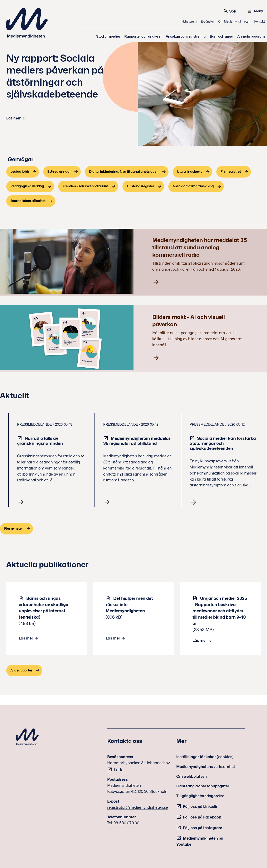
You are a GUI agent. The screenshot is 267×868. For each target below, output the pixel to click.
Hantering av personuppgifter (203, 786)
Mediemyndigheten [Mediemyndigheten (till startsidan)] (27, 23)
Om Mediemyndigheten (234, 21)
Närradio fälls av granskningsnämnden (40, 441)
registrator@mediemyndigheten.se (138, 807)
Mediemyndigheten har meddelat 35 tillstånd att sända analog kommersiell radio (200, 247)
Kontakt (260, 21)
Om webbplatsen (191, 776)
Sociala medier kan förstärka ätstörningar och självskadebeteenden (223, 443)
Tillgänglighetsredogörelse (200, 796)
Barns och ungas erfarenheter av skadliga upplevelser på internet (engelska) (44, 608)
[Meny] (256, 11)
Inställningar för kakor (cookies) (205, 757)
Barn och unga (222, 36)
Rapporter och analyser (143, 36)
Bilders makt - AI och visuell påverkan (189, 321)
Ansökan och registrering (186, 36)
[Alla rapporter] (24, 671)
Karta (119, 770)
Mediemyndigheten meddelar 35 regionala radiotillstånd (137, 441)
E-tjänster (207, 21)
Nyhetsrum (189, 21)
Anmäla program (251, 36)
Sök (230, 11)
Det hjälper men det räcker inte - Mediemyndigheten (129, 605)
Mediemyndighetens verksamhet (206, 767)
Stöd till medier (108, 36)
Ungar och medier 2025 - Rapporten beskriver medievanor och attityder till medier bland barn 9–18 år (220, 611)
